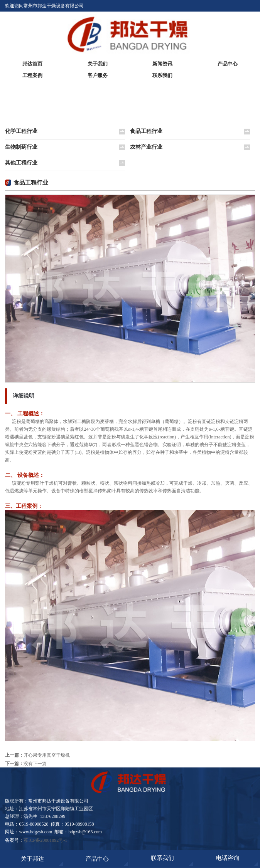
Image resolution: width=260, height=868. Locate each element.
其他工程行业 (21, 163)
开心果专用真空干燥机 (47, 755)
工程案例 (32, 75)
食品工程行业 (146, 131)
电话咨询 (228, 858)
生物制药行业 (21, 147)
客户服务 (98, 75)
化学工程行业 (21, 131)
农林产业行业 (146, 147)
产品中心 (228, 64)
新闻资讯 (162, 64)
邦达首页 (32, 64)
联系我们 (162, 75)
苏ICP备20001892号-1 (45, 840)
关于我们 (98, 64)
